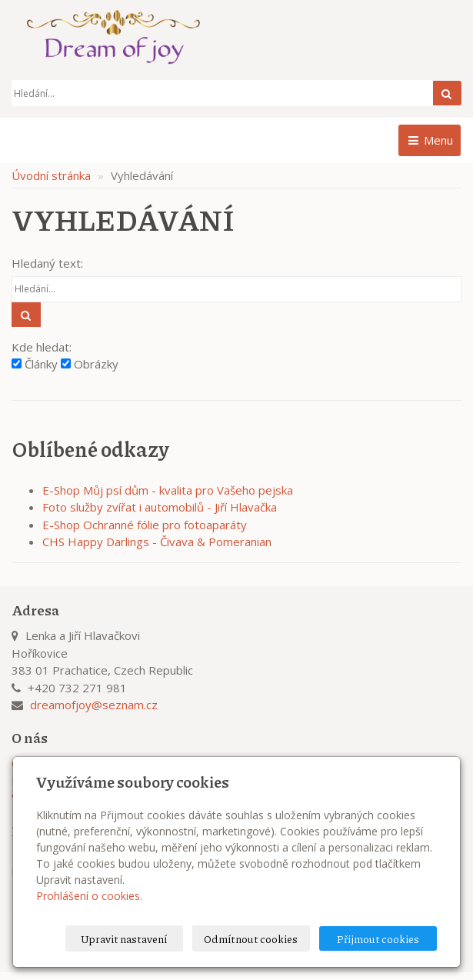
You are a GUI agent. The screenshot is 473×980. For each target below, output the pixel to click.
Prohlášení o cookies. (89, 896)
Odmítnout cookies (251, 938)
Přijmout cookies (378, 938)
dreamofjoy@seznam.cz (94, 705)
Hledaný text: (47, 263)
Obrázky (90, 364)
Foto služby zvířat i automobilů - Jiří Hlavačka (160, 507)
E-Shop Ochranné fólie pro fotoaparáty (145, 525)
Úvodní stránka (51, 175)
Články (35, 364)
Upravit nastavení (124, 938)
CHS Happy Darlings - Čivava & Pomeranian (157, 542)
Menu (430, 140)
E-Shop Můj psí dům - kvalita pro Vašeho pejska (168, 490)
